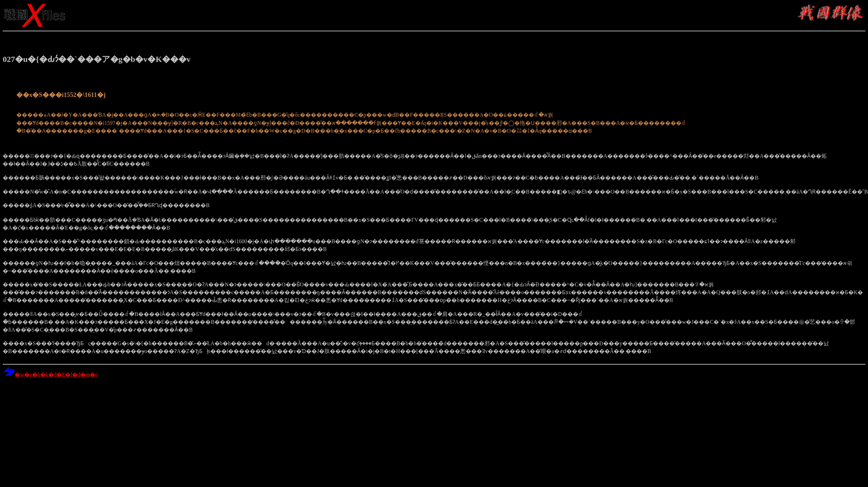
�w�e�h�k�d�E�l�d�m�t (50, 375)
